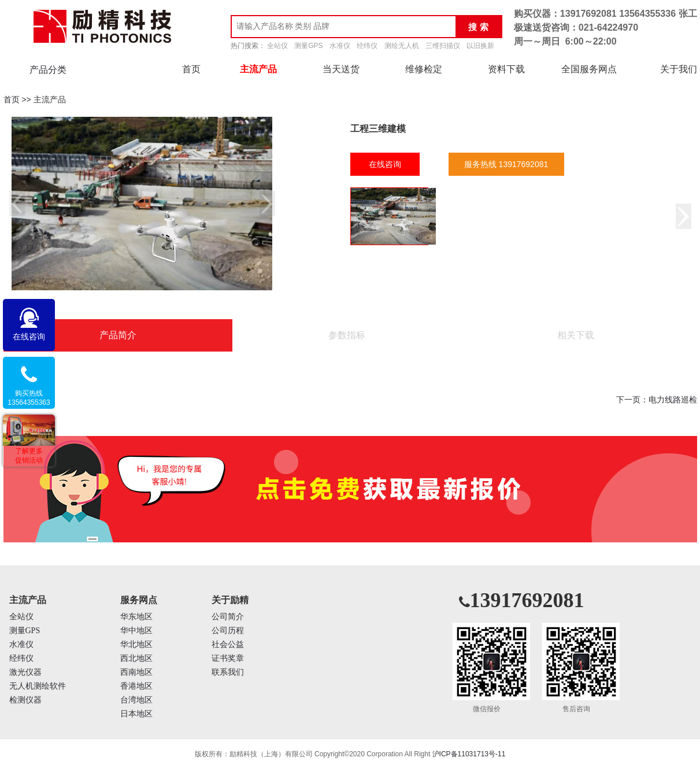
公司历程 (228, 631)
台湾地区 (136, 700)
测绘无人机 (402, 46)
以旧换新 (480, 46)
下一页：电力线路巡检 (657, 400)
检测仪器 (25, 700)
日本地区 (136, 714)
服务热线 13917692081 (506, 164)
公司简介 (228, 617)
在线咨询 (385, 164)
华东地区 (136, 617)
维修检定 (424, 69)
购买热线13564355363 (29, 398)
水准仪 (340, 46)
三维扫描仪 (443, 46)
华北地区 (136, 644)
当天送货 (341, 69)
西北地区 (136, 658)
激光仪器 (25, 672)
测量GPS (308, 46)
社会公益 (228, 644)
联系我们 (228, 672)
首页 (191, 69)
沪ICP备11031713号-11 (469, 754)
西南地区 (136, 672)
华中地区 (136, 631)
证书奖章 (228, 658)
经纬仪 (367, 46)
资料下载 (506, 69)
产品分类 (48, 70)
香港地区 (136, 686)
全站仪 (277, 46)
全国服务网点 (589, 69)
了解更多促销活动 (29, 456)
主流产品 (258, 69)
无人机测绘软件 (38, 686)
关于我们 (679, 69)
